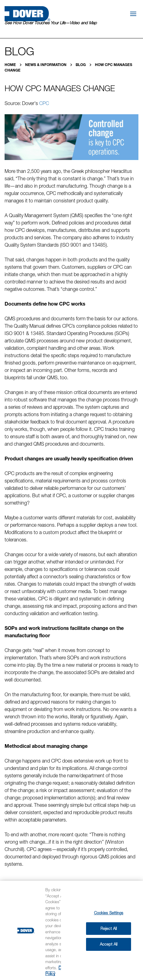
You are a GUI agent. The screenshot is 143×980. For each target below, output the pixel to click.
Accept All (109, 944)
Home (11, 65)
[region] (71, 930)
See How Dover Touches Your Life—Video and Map (51, 23)
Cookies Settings (109, 913)
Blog (81, 65)
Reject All (109, 928)
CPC (44, 103)
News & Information (46, 65)
